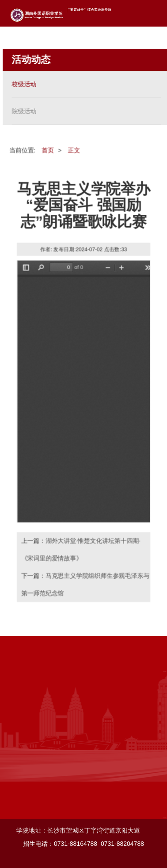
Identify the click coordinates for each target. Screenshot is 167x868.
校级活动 (24, 84)
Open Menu (154, 13)
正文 (74, 150)
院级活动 (24, 111)
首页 (48, 150)
